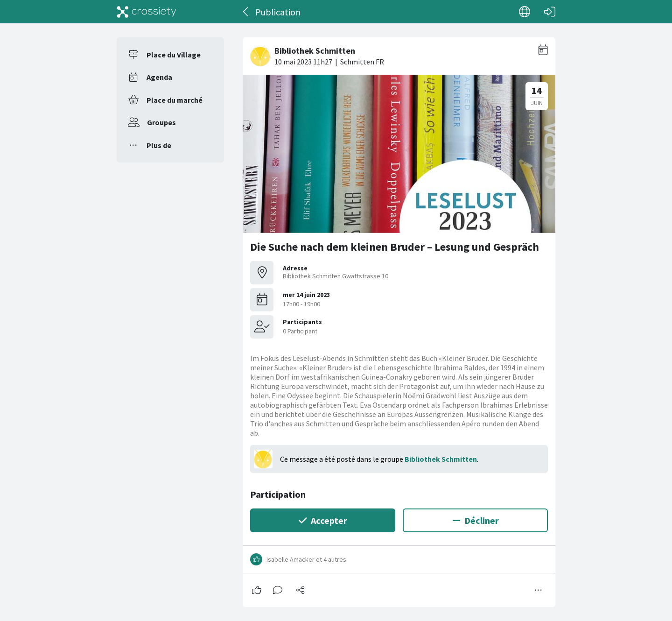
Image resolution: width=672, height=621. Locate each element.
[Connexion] (550, 12)
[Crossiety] (147, 12)
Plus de (159, 145)
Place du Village (174, 55)
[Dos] (246, 12)
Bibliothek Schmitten (441, 459)
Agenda (159, 77)
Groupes (161, 122)
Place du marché (175, 100)
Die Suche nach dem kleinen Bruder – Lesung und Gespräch (395, 247)
